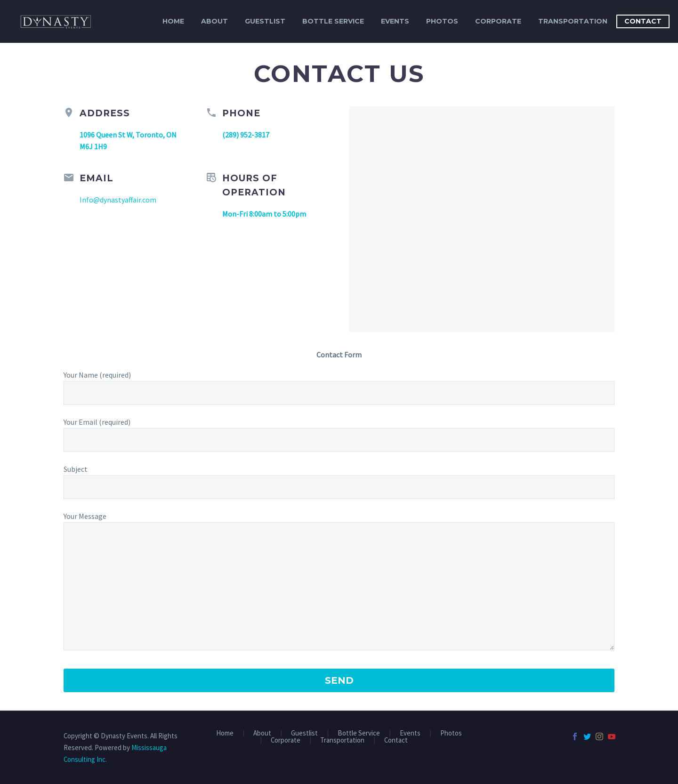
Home (173, 21)
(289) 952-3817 (246, 135)
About (214, 21)
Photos (442, 21)
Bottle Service (333, 21)
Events (395, 21)
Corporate (498, 21)
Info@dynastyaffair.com (118, 200)
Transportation (573, 21)
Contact (643, 21)
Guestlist (265, 21)
